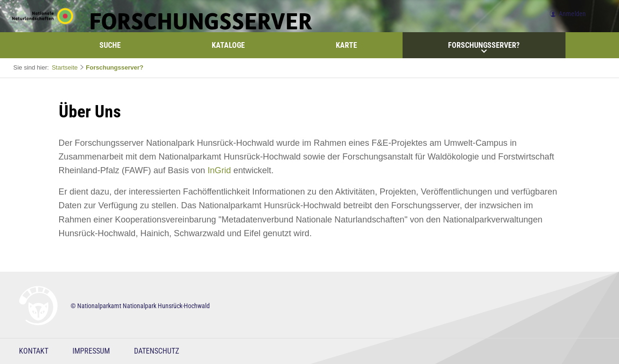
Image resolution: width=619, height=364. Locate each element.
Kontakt (34, 351)
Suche (110, 45)
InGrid (219, 170)
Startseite (65, 67)
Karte (346, 45)
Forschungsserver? (484, 47)
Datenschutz (157, 351)
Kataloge (228, 45)
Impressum (91, 351)
